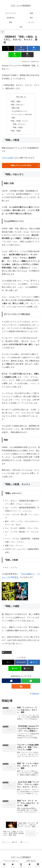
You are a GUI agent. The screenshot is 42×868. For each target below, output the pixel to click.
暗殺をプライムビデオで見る (21, 165)
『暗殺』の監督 (17, 127)
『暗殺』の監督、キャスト (19, 121)
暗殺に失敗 (16, 108)
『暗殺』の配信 (15, 101)
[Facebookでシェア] (21, 48)
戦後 (13, 118)
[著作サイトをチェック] (11, 681)
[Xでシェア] (8, 48)
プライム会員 (7, 158)
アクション (7, 652)
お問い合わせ (31, 861)
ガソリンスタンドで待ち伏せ (22, 114)
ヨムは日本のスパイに (19, 111)
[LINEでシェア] (15, 55)
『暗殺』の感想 (15, 131)
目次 (18, 97)
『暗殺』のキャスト (19, 124)
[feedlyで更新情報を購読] (31, 681)
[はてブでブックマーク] (34, 48)
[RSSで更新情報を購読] (21, 686)
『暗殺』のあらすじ (17, 105)
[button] (27, 55)
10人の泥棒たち (28, 574)
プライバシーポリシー (11, 861)
